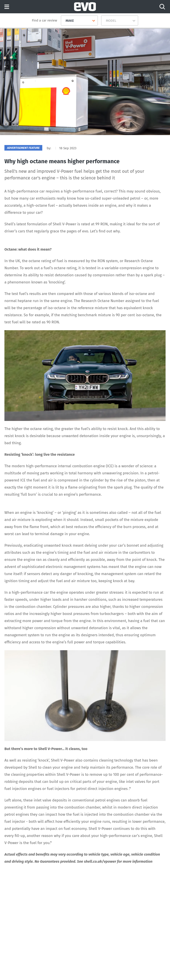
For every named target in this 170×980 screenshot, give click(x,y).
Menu (7, 7)
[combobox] (64, 21)
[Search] (162, 7)
